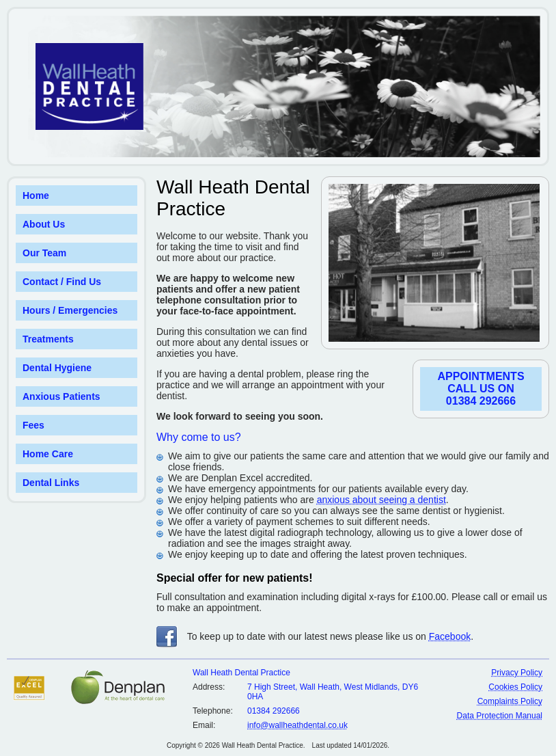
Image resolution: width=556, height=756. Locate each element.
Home (36, 195)
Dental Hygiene (57, 368)
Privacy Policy (517, 673)
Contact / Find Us (62, 282)
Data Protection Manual (500, 716)
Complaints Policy (510, 701)
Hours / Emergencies (70, 310)
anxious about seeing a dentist (381, 500)
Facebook (450, 636)
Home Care (48, 454)
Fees (33, 425)
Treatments (48, 339)
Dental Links (51, 483)
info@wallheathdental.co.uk (297, 725)
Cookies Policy (515, 687)
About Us (44, 224)
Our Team (44, 253)
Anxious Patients (61, 396)
